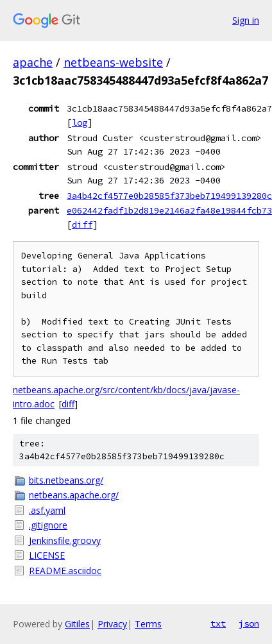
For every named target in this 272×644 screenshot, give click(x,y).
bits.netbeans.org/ (66, 480)
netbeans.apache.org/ (74, 495)
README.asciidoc (65, 571)
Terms (148, 624)
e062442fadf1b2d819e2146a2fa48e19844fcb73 (169, 210)
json (249, 623)
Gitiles (77, 624)
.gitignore (48, 525)
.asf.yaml (47, 510)
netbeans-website (113, 62)
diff (82, 225)
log (80, 123)
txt (218, 623)
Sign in (246, 20)
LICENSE (47, 555)
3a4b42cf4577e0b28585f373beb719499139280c (169, 196)
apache (33, 62)
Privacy (112, 624)
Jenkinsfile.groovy (65, 540)
